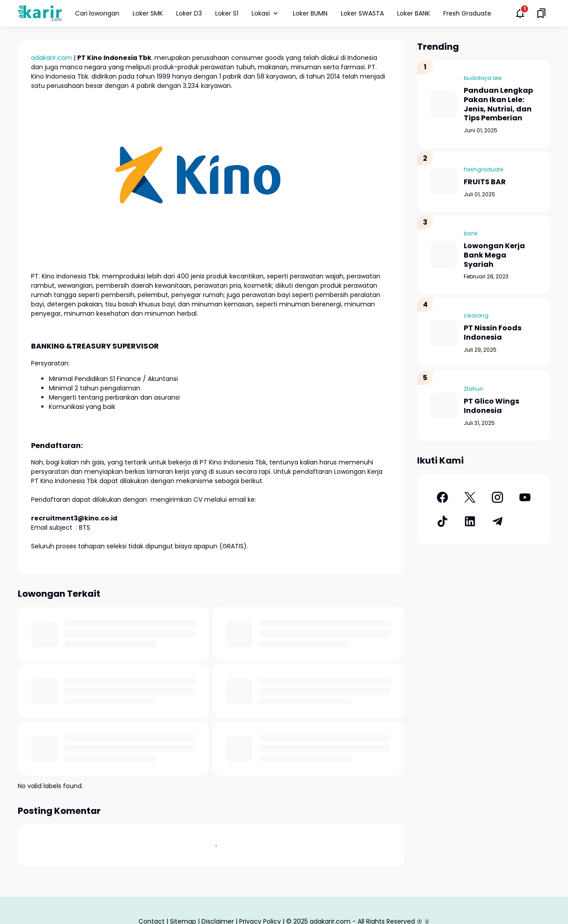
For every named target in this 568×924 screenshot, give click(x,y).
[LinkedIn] (470, 521)
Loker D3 (189, 13)
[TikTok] (442, 521)
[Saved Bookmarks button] (541, 13)
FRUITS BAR (485, 182)
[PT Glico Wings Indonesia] (444, 405)
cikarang (476, 315)
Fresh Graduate (467, 13)
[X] (470, 497)
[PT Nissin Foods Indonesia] (444, 333)
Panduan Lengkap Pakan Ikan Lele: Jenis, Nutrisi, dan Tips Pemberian (498, 105)
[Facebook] (442, 497)
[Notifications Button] (520, 13)
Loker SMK (148, 13)
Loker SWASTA (362, 13)
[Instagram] (497, 497)
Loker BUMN (310, 13)
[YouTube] (525, 497)
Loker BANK (414, 13)
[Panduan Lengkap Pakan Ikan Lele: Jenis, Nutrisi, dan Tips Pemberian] (444, 104)
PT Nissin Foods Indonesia (493, 333)
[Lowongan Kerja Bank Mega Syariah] (444, 255)
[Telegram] (497, 521)
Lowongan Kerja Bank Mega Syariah (494, 255)
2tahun (473, 389)
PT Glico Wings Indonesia (491, 406)
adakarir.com (51, 58)
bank (471, 233)
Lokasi (266, 13)
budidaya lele (483, 78)
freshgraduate (483, 169)
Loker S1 (227, 13)
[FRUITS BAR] (444, 182)
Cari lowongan (97, 13)
